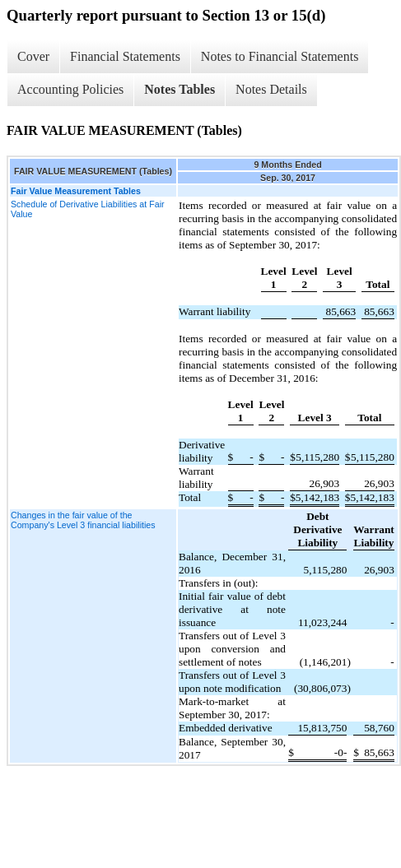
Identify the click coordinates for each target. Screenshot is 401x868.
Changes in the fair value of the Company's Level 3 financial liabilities (83, 520)
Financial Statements (125, 56)
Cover (33, 56)
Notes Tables (180, 89)
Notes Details (271, 89)
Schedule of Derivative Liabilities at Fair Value (88, 209)
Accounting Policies (70, 89)
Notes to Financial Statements (280, 56)
